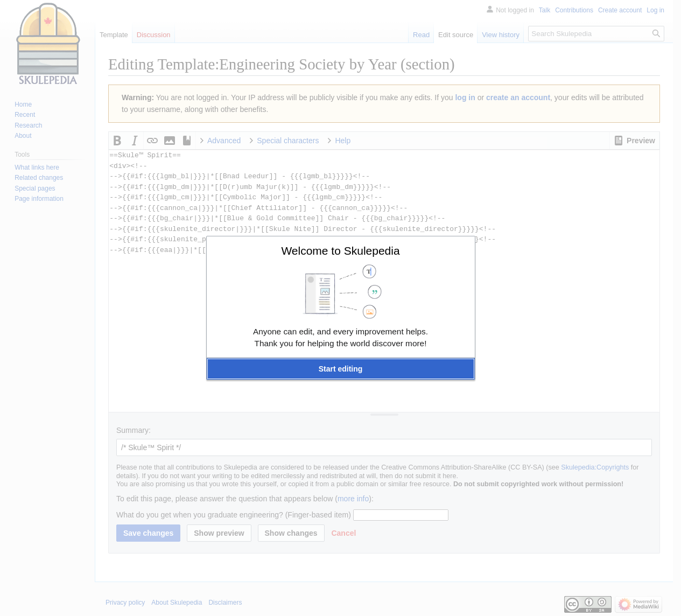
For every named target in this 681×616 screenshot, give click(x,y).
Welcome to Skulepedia (340, 251)
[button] (341, 369)
